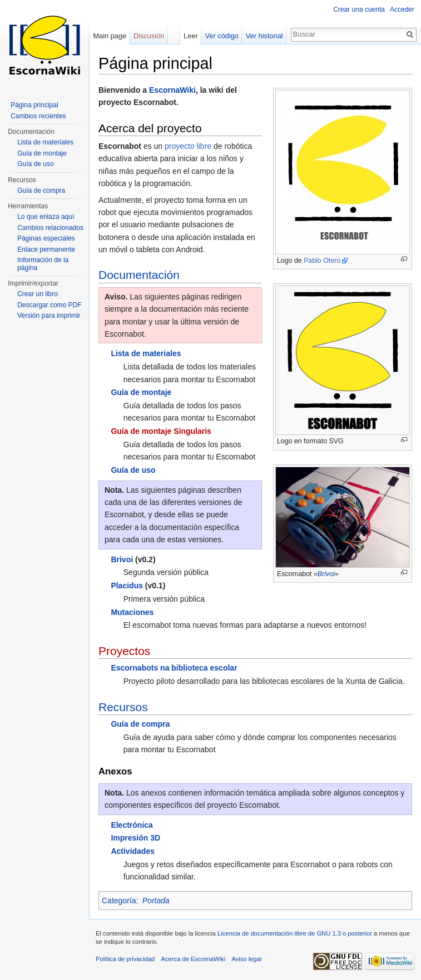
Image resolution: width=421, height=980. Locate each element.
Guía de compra (140, 724)
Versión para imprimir (49, 316)
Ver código (222, 36)
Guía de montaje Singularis (161, 431)
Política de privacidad (125, 959)
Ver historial (264, 36)
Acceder (402, 9)
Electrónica (132, 825)
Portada (156, 901)
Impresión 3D (135, 838)
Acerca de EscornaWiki (194, 959)
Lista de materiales (146, 353)
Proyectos (124, 651)
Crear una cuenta (359, 9)
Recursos (123, 707)
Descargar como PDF (49, 305)
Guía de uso (133, 470)
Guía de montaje (141, 392)
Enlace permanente (46, 249)
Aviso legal (246, 959)
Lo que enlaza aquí (46, 217)
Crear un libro (38, 294)
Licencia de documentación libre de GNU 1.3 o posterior (295, 933)
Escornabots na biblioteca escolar (174, 668)
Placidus (127, 586)
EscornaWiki (172, 90)
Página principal (34, 105)
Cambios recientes (38, 116)
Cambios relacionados (50, 228)
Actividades (133, 851)
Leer (191, 36)
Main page (110, 36)
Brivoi (326, 574)
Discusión (149, 36)
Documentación (139, 275)
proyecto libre (188, 146)
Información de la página (43, 264)
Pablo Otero (322, 261)
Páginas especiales (46, 238)
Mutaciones (132, 612)
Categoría (119, 901)
